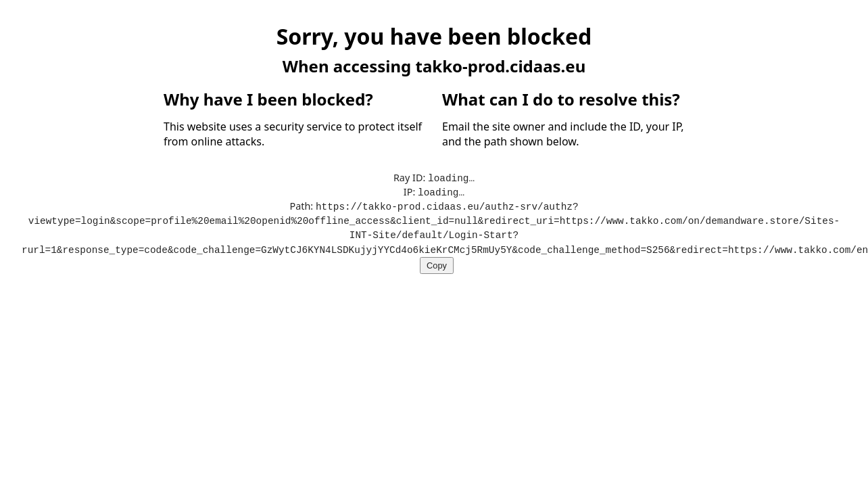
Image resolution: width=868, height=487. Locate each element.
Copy (437, 261)
